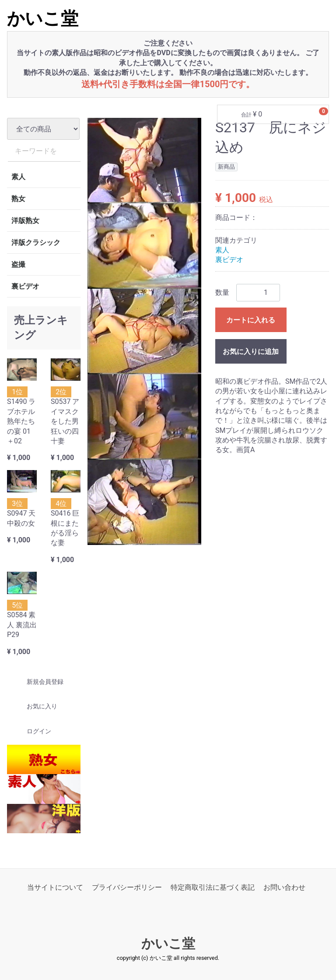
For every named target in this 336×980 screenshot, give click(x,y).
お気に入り (34, 706)
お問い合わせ (284, 887)
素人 (18, 177)
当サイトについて (55, 887)
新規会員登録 (37, 682)
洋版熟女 (25, 221)
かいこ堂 (43, 19)
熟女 (18, 199)
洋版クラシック (36, 242)
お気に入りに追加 (251, 351)
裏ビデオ (25, 286)
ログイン (31, 731)
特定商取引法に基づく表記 (213, 887)
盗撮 (18, 264)
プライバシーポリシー (127, 887)
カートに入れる (251, 320)
